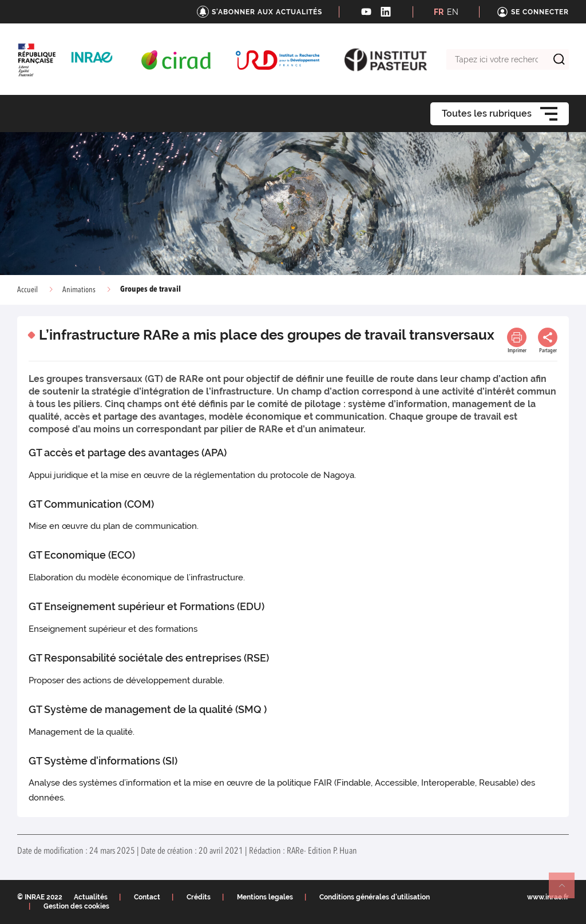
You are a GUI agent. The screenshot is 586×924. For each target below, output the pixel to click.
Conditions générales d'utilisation (375, 897)
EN (453, 12)
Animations (79, 290)
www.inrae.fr (548, 897)
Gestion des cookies (76, 906)
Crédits (199, 897)
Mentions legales (265, 897)
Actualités (91, 897)
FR (439, 12)
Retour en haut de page (567, 890)
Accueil (27, 290)
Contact (147, 897)
